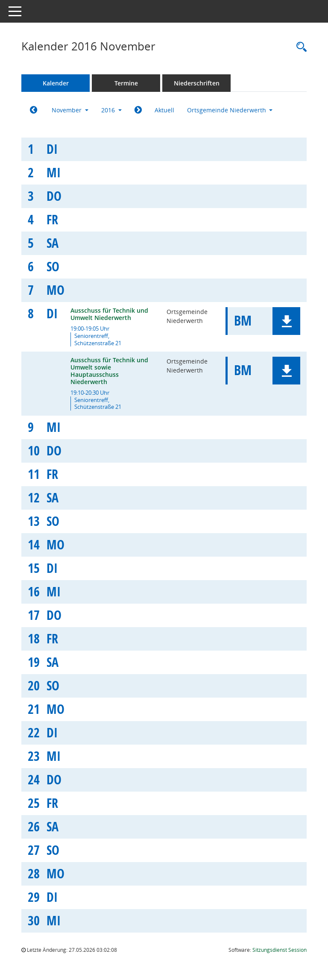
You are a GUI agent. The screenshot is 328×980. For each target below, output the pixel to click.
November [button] (70, 110)
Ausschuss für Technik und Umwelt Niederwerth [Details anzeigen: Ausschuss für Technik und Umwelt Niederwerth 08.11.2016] (109, 314)
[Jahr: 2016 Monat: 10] (34, 110)
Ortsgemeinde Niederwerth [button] (230, 110)
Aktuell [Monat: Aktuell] (164, 110)
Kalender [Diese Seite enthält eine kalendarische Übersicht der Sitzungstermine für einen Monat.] (56, 83)
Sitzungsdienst (280, 950)
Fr (52, 219)
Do (54, 196)
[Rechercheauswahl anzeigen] (299, 47)
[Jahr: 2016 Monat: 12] (138, 110)
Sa (53, 243)
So (53, 266)
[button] (286, 321)
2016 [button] (111, 110)
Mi (54, 172)
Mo (56, 290)
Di (52, 149)
